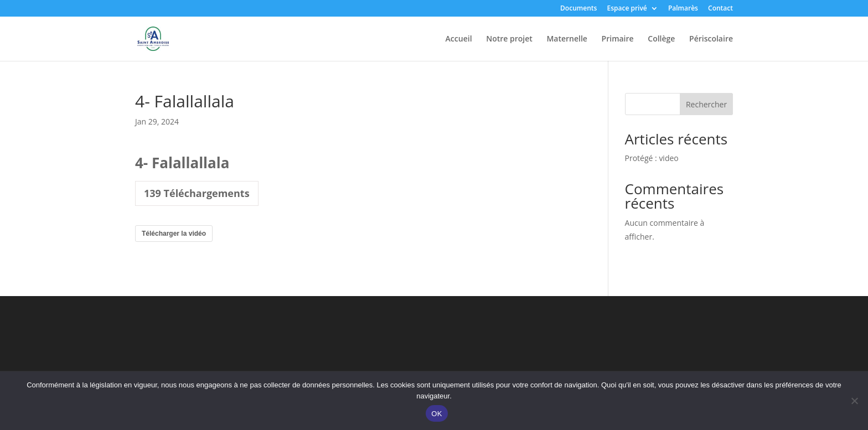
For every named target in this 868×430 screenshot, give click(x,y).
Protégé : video (652, 158)
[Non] (854, 401)
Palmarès (683, 9)
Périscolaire (711, 39)
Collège (661, 39)
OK (436, 414)
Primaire (618, 39)
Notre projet (509, 39)
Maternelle (567, 39)
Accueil (459, 39)
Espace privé (627, 9)
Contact (720, 9)
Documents (578, 9)
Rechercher (706, 104)
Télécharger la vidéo (174, 234)
